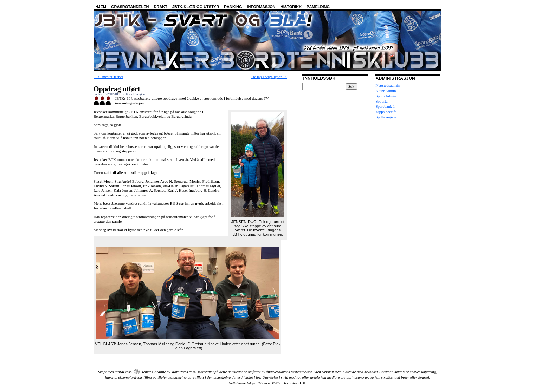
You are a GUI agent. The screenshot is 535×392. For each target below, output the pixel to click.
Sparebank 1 (385, 106)
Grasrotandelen (130, 7)
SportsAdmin (386, 96)
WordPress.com (183, 372)
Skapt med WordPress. (115, 372)
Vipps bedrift (386, 112)
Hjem (101, 7)
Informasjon (261, 7)
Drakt (160, 7)
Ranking (233, 7)
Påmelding (318, 7)
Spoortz (382, 101)
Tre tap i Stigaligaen (269, 77)
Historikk (291, 7)
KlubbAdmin (386, 91)
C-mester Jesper (108, 77)
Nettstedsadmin (388, 85)
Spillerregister (387, 117)
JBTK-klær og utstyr (196, 7)
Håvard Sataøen (135, 94)
